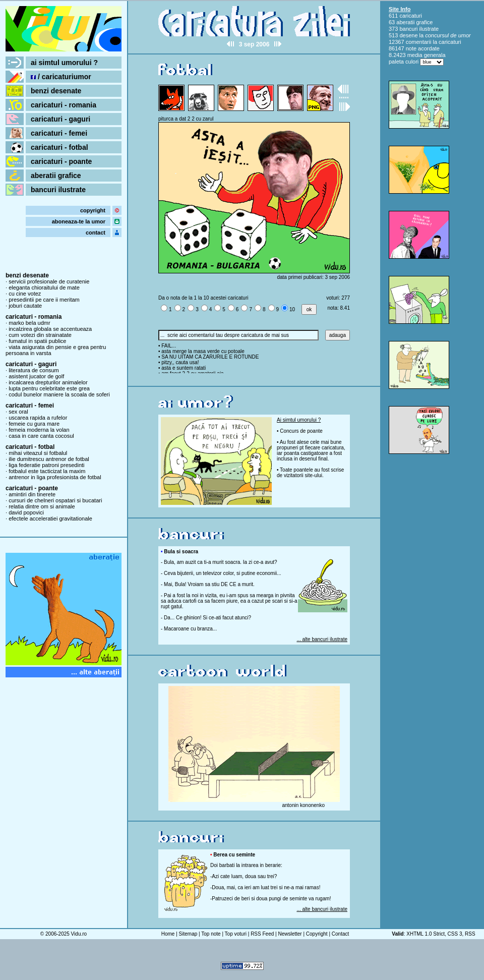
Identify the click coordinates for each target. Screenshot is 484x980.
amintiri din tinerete (32, 494)
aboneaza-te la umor (79, 221)
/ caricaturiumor (61, 77)
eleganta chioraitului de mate (44, 287)
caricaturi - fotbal (59, 147)
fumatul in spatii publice (37, 341)
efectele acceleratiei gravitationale (50, 518)
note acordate (423, 48)
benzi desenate (56, 91)
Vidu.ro (79, 934)
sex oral (18, 412)
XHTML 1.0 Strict (426, 934)
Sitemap (188, 934)
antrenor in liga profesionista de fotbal (55, 477)
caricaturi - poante (61, 161)
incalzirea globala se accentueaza (50, 329)
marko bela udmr (29, 323)
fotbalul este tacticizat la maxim (47, 471)
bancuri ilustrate (58, 190)
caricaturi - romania (64, 105)
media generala (427, 55)
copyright (93, 210)
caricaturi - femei (59, 133)
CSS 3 (455, 934)
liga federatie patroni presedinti (46, 465)
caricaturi (411, 16)
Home (168, 934)
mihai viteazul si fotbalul (38, 453)
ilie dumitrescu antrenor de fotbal (49, 459)
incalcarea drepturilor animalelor (48, 382)
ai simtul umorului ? (64, 63)
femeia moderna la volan (39, 430)
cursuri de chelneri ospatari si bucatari (55, 500)
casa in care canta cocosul (41, 436)
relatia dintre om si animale (42, 506)
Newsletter (290, 934)
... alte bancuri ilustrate (322, 639)
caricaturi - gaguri (60, 119)
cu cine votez (25, 294)
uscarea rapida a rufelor (38, 418)
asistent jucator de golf (36, 376)
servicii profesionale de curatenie (49, 281)
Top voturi (236, 934)
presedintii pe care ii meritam (44, 300)
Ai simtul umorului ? (299, 420)
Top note (211, 934)
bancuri (408, 29)
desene (408, 35)
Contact (340, 934)
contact (96, 233)
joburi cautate (25, 306)
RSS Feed (262, 934)
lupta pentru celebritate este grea (49, 388)
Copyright (317, 934)
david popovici (26, 512)
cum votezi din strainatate (40, 335)
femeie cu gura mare (34, 424)
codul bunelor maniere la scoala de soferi (59, 394)
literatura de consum (34, 370)
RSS (470, 934)
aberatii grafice (56, 176)
